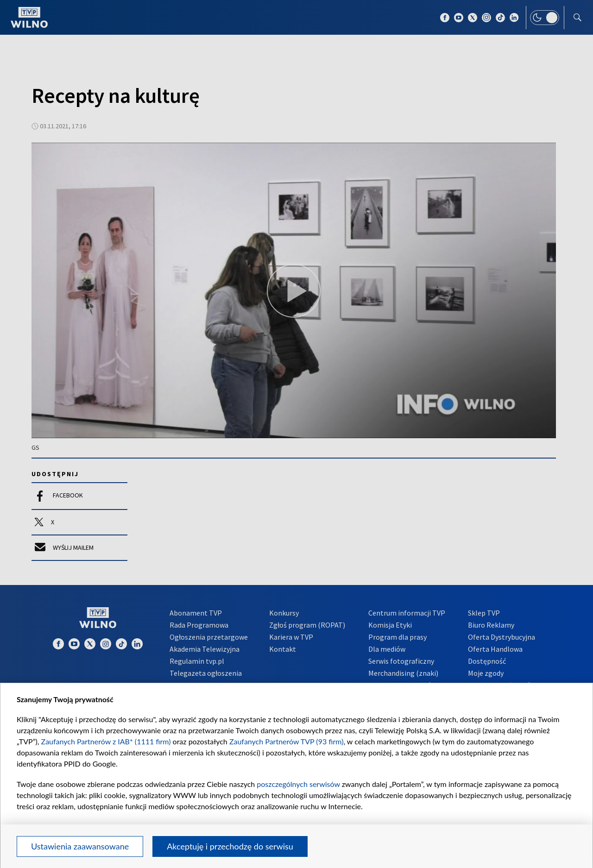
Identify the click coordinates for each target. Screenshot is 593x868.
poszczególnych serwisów (298, 784)
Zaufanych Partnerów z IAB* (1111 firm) (106, 741)
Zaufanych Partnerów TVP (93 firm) (287, 741)
